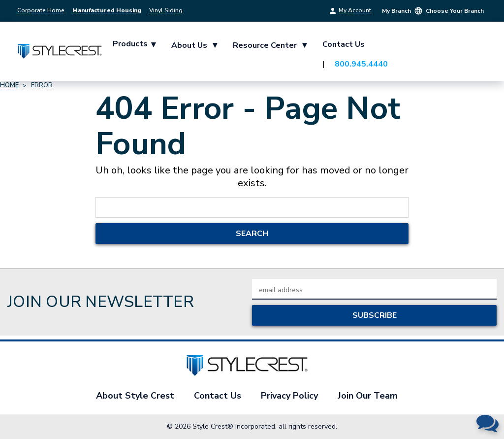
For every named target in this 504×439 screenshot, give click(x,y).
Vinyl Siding (166, 10)
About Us (194, 45)
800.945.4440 (361, 64)
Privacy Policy (289, 396)
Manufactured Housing (107, 10)
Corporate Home (41, 10)
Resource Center (270, 45)
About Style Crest (135, 396)
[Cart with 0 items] (474, 54)
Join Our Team (368, 396)
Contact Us (344, 44)
